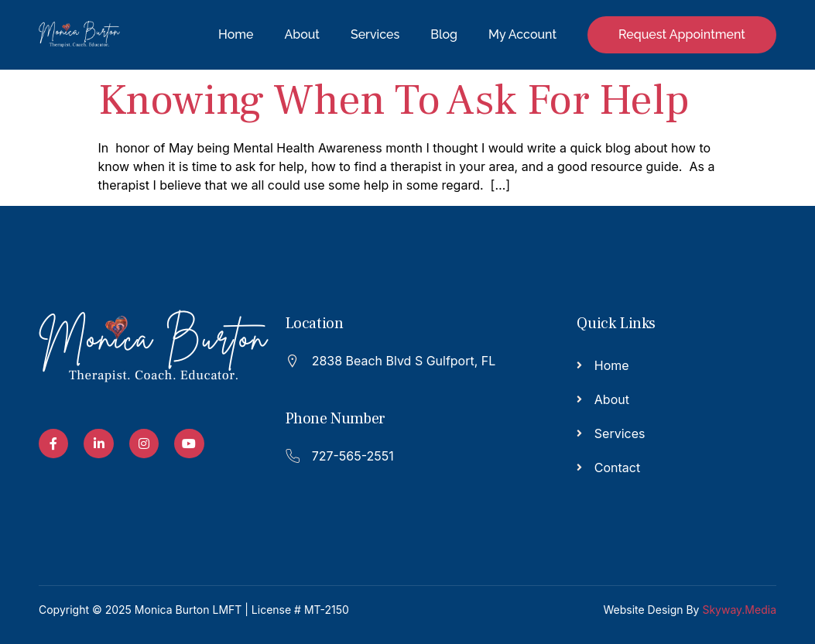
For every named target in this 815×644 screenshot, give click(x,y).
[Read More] (400, 360)
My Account (522, 34)
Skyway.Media (739, 610)
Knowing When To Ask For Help (394, 100)
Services (375, 34)
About (302, 34)
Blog (444, 34)
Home (235, 34)
